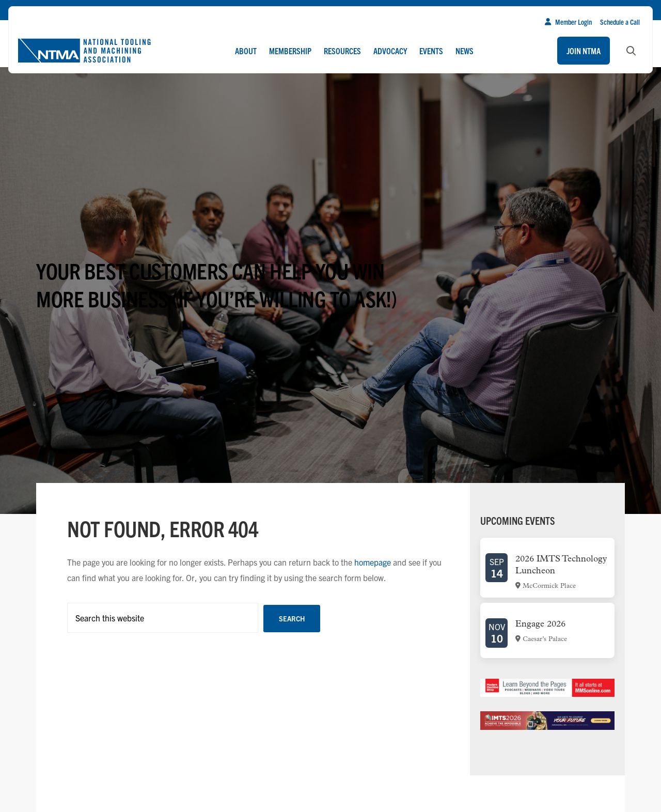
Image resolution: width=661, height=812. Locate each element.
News (465, 51)
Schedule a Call (620, 22)
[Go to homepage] (84, 51)
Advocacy (390, 51)
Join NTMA (584, 51)
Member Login (568, 22)
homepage (373, 562)
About (246, 51)
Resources (342, 51)
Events (431, 51)
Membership (290, 51)
